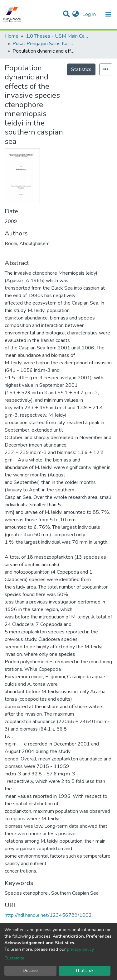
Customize (15, 958)
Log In (90, 14)
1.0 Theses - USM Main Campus (57, 36)
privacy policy (80, 949)
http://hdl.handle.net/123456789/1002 (48, 915)
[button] (76, 14)
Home (12, 36)
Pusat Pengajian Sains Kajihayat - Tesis (44, 44)
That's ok (84, 971)
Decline (30, 971)
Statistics (81, 69)
